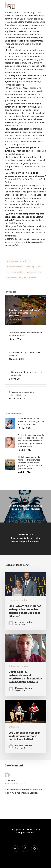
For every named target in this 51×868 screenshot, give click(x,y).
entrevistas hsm (14, 267)
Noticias (25, 600)
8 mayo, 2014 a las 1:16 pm (15, 783)
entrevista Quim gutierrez (18, 261)
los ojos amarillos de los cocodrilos (23, 272)
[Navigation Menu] (45, 6)
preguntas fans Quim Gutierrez (21, 278)
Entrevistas (14, 600)
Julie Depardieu (33, 267)
